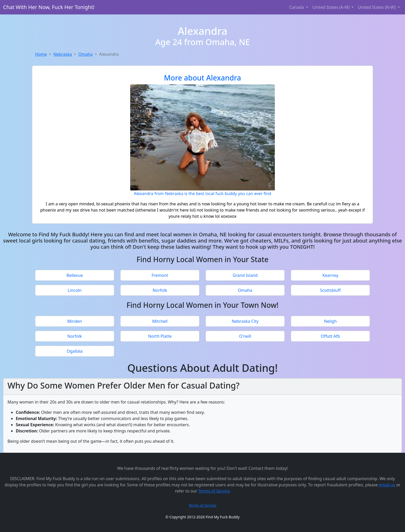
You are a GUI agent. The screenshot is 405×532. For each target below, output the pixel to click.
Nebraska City (245, 321)
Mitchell (160, 321)
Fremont (160, 275)
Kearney (330, 275)
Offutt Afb (330, 336)
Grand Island (245, 275)
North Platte (160, 336)
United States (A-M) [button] (331, 7)
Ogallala (75, 351)
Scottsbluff (330, 290)
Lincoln (75, 290)
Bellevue (75, 275)
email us (387, 485)
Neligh (330, 321)
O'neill (245, 336)
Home (41, 54)
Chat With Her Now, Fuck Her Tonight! (49, 7)
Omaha (85, 54)
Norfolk (160, 290)
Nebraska (63, 54)
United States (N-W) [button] (377, 7)
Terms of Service (214, 491)
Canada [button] (297, 7)
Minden (75, 321)
